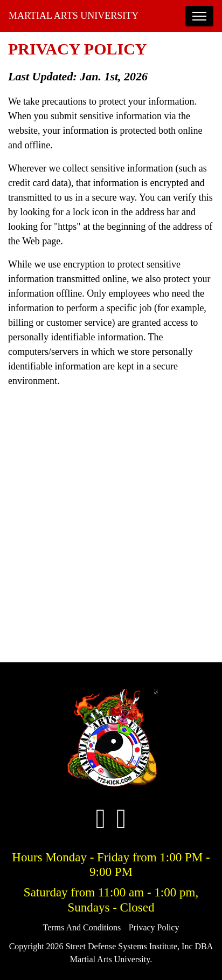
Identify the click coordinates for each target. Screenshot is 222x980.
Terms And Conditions (82, 927)
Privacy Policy (154, 927)
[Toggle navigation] (199, 16)
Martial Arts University (74, 16)
